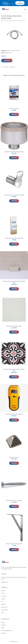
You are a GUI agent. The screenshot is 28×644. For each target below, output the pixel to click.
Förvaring (4, 596)
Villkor (3, 628)
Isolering (3, 604)
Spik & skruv (4, 607)
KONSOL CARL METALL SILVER (14, 544)
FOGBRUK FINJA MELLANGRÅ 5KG (14, 238)
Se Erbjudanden (20, 3)
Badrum (10, 51)
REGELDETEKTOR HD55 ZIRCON (14, 414)
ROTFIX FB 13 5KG (14, 109)
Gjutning (3, 599)
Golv (2, 602)
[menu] (25, 9)
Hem (2, 21)
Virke (2, 613)
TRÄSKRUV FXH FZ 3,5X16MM (14, 501)
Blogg (3, 622)
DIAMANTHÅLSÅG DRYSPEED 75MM (14, 152)
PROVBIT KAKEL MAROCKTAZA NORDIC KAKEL (14, 370)
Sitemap (3, 633)
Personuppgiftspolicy (7, 631)
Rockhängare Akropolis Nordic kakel (14, 195)
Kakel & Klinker (16, 51)
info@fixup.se (5, 582)
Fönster (3, 593)
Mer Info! (7, 60)
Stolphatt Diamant (14, 457)
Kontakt (3, 625)
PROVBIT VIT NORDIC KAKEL (14, 326)
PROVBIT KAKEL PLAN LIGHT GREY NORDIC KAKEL (14, 282)
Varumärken (4, 610)
